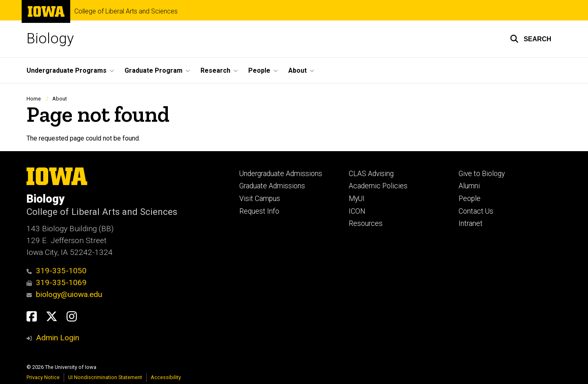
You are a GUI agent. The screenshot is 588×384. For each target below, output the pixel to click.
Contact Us (476, 211)
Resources (366, 223)
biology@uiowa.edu (64, 294)
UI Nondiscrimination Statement (105, 377)
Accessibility (166, 377)
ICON (357, 211)
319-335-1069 (57, 282)
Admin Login (58, 338)
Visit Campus (260, 199)
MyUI (357, 199)
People (470, 199)
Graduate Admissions (272, 186)
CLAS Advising (371, 174)
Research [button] (215, 70)
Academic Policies (378, 186)
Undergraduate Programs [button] (67, 70)
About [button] (297, 70)
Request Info (259, 211)
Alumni (469, 186)
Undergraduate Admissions (281, 174)
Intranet (471, 223)
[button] (531, 39)
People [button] (259, 70)
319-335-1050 (57, 271)
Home (34, 99)
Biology (50, 39)
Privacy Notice (43, 377)
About (60, 99)
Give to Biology (482, 174)
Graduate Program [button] (154, 70)
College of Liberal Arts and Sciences (126, 11)
